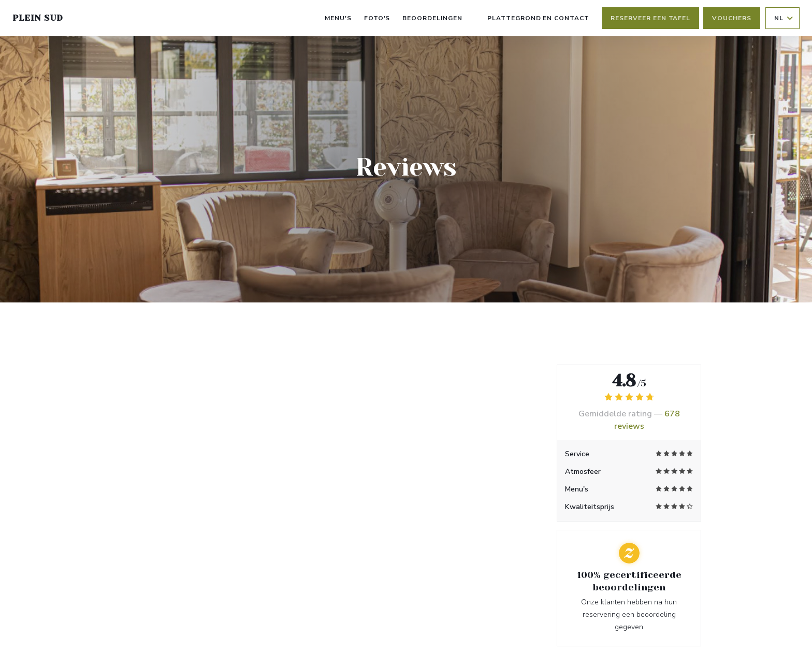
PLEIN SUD (38, 18)
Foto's (377, 18)
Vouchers (732, 18)
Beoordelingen (432, 18)
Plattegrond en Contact (538, 18)
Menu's (338, 18)
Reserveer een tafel (650, 18)
